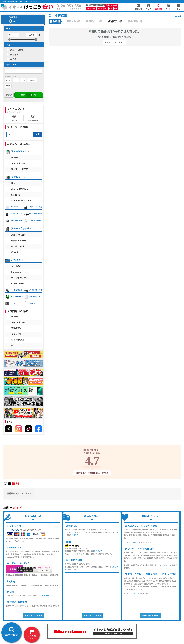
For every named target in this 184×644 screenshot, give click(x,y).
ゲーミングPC (18, 283)
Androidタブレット (21, 189)
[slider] (10, 40)
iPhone (15, 158)
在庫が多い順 (73, 21)
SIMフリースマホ (20, 169)
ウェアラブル (18, 340)
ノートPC (16, 266)
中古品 (13, 59)
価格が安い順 (115, 21)
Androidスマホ (19, 163)
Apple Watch (18, 235)
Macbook (16, 272)
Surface (16, 195)
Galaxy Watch (19, 241)
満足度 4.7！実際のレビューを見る (92, 473)
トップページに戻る (115, 42)
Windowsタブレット (22, 200)
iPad (14, 183)
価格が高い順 (135, 21)
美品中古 (14, 55)
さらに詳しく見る (33, 616)
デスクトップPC (19, 278)
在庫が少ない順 (94, 21)
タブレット (17, 334)
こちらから (45, 595)
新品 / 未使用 (17, 50)
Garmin (15, 252)
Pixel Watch (18, 246)
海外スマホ (17, 328)
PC (13, 345)
